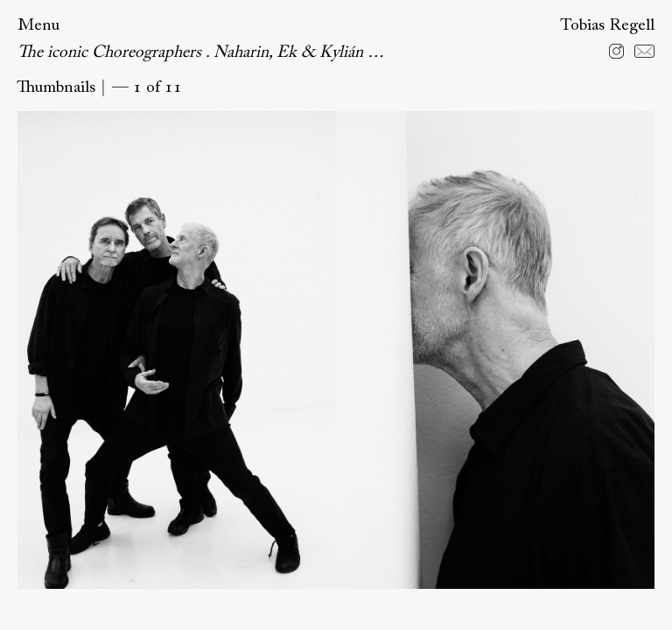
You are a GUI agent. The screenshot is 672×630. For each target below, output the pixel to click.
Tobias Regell (607, 26)
